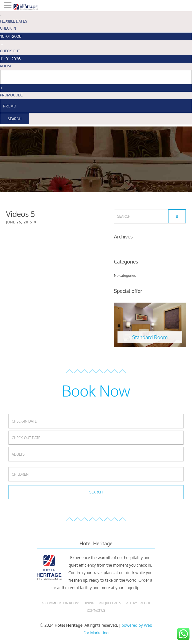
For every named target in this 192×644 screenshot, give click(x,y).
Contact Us (96, 611)
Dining (89, 603)
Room (5, 66)
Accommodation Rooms (61, 603)
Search (15, 119)
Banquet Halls (109, 603)
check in (8, 28)
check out (10, 51)
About (145, 603)
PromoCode (11, 95)
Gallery (131, 603)
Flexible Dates (14, 21)
